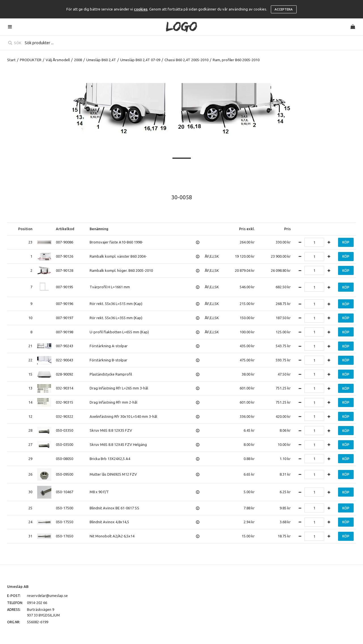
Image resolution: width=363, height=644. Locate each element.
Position (25, 229)
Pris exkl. (247, 229)
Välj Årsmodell (58, 60)
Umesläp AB (18, 586)
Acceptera (284, 9)
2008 (78, 60)
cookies (141, 9)
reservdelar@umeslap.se (47, 596)
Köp (346, 242)
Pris (287, 229)
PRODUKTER (31, 60)
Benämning (99, 229)
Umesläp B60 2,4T (101, 60)
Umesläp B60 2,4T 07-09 (140, 60)
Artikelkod (65, 229)
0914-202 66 (37, 603)
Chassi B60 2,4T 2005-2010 (186, 60)
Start (11, 60)
